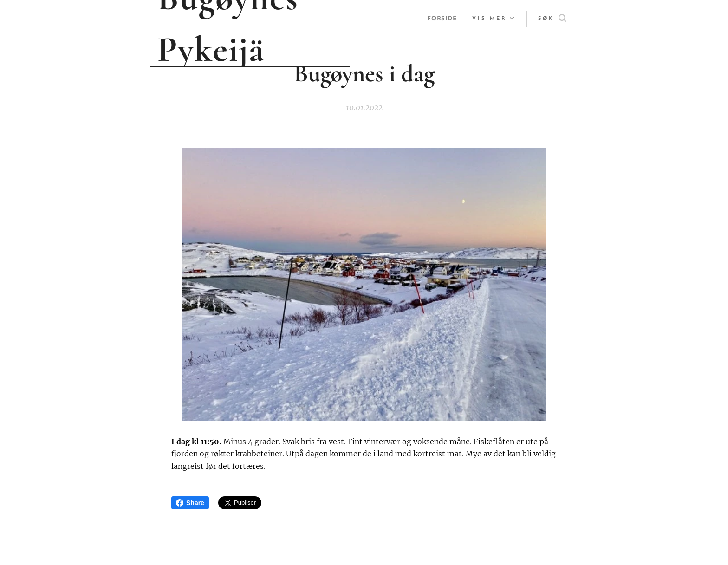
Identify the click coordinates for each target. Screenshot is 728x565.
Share (190, 503)
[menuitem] (442, 19)
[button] (552, 19)
